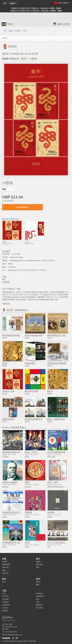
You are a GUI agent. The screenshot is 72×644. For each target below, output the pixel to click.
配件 (4, 579)
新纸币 (38, 582)
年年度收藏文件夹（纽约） (13, 542)
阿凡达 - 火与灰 (31, 452)
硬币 (38, 559)
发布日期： (7, 254)
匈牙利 (18, 31)
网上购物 (39, 608)
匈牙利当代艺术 (8, 419)
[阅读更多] (6, 304)
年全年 (27, 542)
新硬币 (38, 562)
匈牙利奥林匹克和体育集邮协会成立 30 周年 (19, 335)
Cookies (5, 608)
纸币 (38, 579)
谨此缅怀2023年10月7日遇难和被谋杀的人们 (20, 512)
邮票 (11, 31)
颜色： (5, 267)
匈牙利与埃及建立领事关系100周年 (38, 335)
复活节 (50, 391)
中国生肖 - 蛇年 (8, 391)
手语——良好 (53, 482)
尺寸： (5, 270)
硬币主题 (39, 564)
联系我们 (5, 611)
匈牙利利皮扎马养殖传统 (57, 363)
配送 (38, 599)
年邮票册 (28, 512)
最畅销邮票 (6, 564)
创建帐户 (13, 3)
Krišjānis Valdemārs (10, 482)
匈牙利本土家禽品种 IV (34, 419)
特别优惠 (39, 593)
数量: (4, 189)
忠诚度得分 (6, 605)
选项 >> (5, 38)
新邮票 (5, 562)
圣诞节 (5, 363)
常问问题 (5, 599)
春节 (4, 279)
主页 (5, 31)
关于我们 (5, 596)
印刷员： (6, 261)
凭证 (38, 602)
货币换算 (5, 602)
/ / (62, 3)
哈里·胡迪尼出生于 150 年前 (58, 335)
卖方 (4, 582)
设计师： (6, 257)
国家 (4, 570)
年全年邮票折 (30, 363)
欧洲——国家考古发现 (56, 419)
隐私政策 (39, 605)
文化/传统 (6, 282)
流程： (5, 264)
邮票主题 (5, 567)
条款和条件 (40, 596)
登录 (5, 3)
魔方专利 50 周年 (31, 391)
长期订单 (5, 573)
